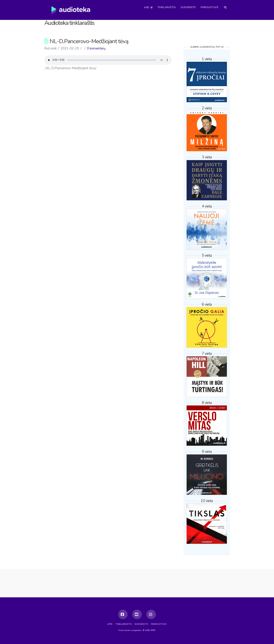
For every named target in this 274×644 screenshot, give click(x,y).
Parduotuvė (159, 624)
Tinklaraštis (124, 624)
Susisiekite (141, 624)
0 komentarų (96, 48)
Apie (110, 624)
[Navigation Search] (225, 4)
